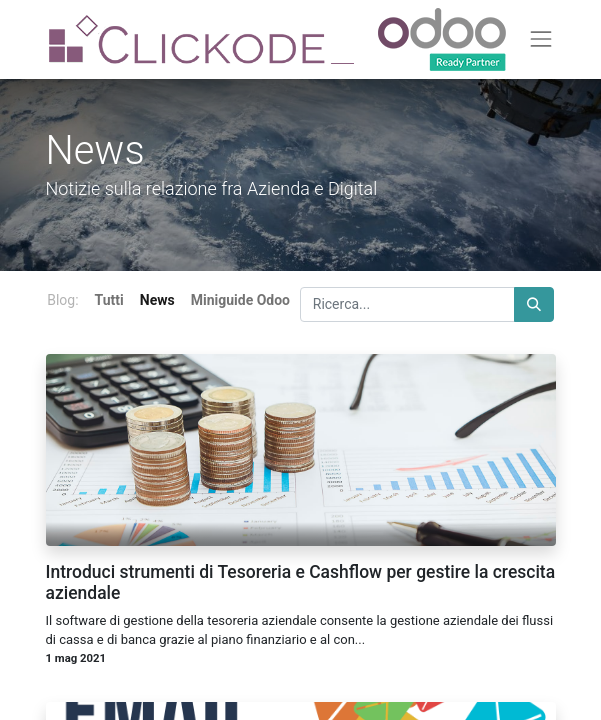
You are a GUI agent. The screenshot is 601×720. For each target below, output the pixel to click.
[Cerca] (534, 304)
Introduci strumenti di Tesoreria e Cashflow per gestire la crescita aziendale (301, 582)
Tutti (109, 300)
